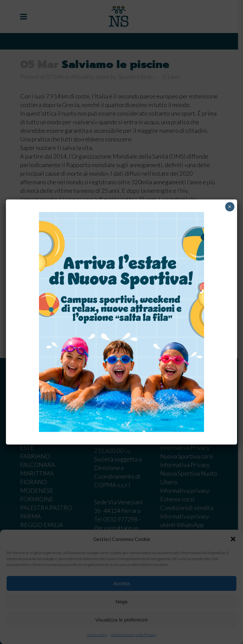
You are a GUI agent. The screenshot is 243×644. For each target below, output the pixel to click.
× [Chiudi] (230, 207)
